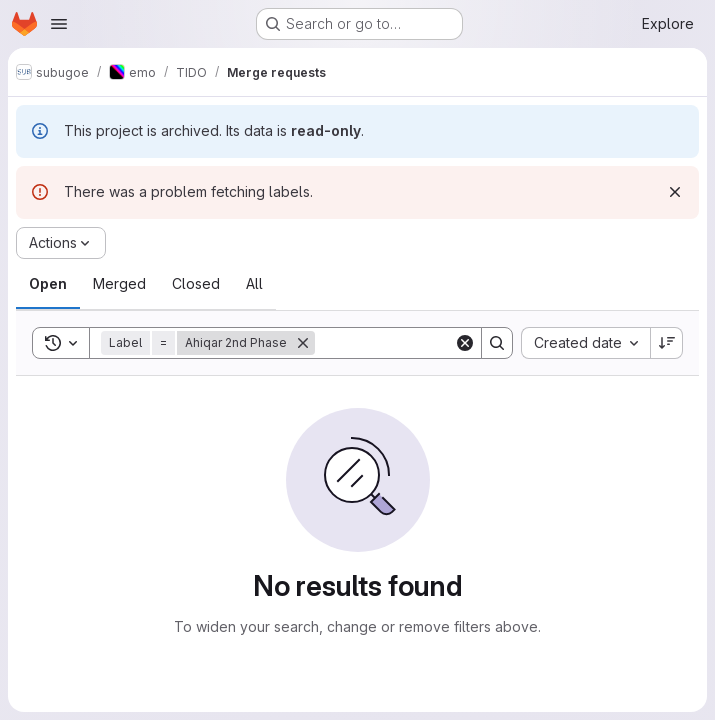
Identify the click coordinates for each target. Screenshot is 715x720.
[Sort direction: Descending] (667, 343)
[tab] (48, 284)
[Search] (439, 343)
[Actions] (61, 243)
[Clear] (465, 343)
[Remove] (303, 343)
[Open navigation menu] (59, 24)
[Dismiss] (675, 192)
